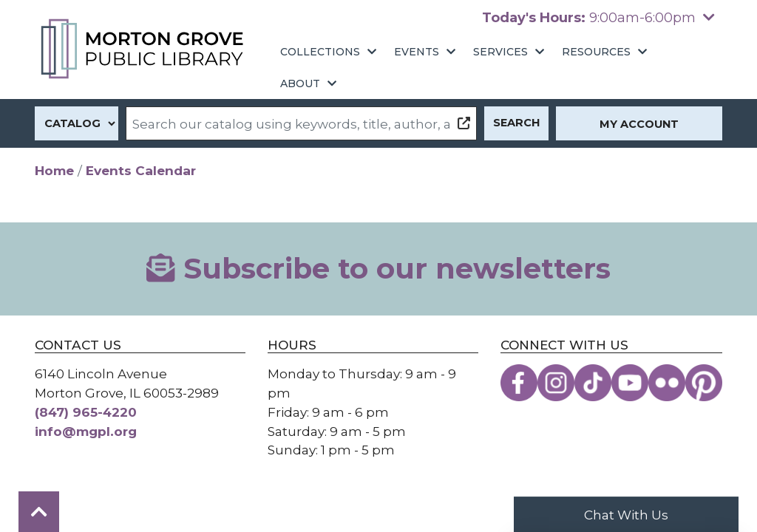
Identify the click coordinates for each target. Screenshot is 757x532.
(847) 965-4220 (86, 412)
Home (54, 170)
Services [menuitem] (500, 52)
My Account (639, 124)
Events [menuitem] (417, 52)
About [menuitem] (300, 83)
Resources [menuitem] (596, 52)
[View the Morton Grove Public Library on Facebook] (519, 383)
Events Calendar (141, 170)
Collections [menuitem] (320, 52)
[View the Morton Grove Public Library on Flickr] (667, 383)
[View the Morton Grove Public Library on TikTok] (593, 383)
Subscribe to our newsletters (378, 269)
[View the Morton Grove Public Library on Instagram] (556, 383)
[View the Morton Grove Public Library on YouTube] (630, 383)
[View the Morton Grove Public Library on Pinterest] (704, 383)
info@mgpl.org (86, 431)
